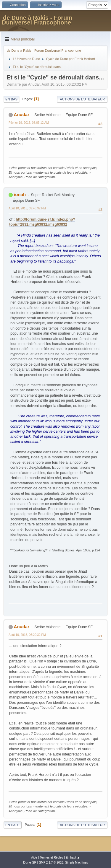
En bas (11, 99)
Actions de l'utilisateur (82, 99)
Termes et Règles (52, 858)
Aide (34, 858)
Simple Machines (77, 863)
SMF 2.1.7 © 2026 (51, 863)
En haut (13, 825)
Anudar (22, 114)
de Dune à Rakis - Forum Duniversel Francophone (37, 20)
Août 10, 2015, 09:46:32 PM (27, 208)
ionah (20, 194)
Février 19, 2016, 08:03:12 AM (29, 123)
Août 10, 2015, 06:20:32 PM (27, 635)
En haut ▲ (73, 858)
